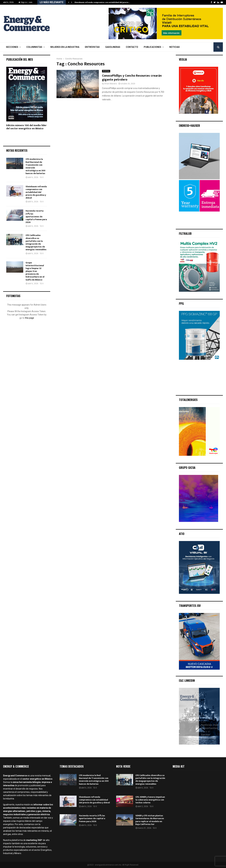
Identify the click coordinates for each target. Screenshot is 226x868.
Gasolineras (113, 47)
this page (30, 318)
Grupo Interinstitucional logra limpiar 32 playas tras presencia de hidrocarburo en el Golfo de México (35, 271)
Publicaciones (152, 47)
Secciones (12, 47)
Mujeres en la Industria (65, 47)
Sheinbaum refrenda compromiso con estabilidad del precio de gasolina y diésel (36, 192)
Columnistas (34, 47)
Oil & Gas (106, 71)
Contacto (132, 47)
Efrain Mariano (111, 84)
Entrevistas (92, 47)
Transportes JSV (190, 606)
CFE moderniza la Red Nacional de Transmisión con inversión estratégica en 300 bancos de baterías (35, 166)
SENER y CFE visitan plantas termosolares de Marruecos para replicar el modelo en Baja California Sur (150, 820)
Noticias (175, 47)
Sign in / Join (26, 2)
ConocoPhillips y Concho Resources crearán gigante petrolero (132, 78)
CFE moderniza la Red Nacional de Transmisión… (98, 2)
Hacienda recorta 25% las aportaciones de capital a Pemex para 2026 (36, 217)
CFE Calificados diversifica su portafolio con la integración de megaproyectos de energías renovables (36, 242)
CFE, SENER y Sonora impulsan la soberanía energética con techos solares (150, 800)
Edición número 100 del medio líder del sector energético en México (26, 127)
